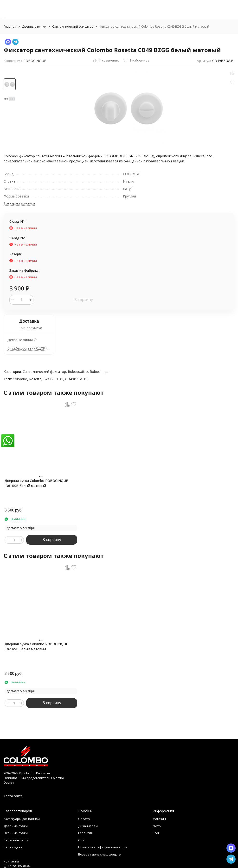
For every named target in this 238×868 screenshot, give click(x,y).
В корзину (84, 300)
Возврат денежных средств (100, 854)
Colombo (20, 379)
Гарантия (85, 833)
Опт (81, 840)
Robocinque (99, 372)
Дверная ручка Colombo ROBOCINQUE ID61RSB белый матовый (36, 483)
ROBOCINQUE (35, 61)
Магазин (159, 819)
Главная (10, 26)
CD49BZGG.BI (76, 379)
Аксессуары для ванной (22, 819)
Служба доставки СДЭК (26, 348)
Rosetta (35, 379)
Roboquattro (78, 372)
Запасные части (16, 840)
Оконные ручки (16, 833)
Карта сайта (13, 796)
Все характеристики (19, 203)
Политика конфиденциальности (103, 847)
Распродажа (13, 847)
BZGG (48, 379)
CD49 (59, 379)
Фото (157, 826)
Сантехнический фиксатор (73, 26)
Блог (156, 833)
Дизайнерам (88, 826)
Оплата (84, 819)
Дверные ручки (34, 26)
